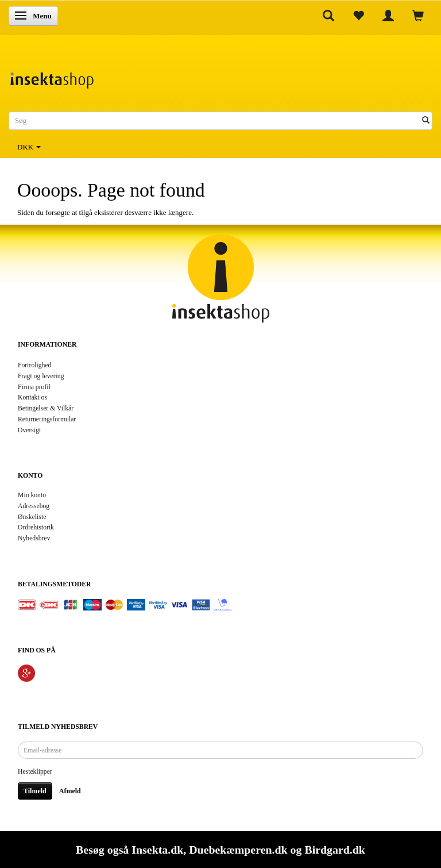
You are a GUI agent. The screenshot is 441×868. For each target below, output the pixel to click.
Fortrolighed (34, 365)
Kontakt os (32, 397)
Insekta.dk (157, 850)
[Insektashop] (52, 77)
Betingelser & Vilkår (46, 408)
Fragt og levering (41, 376)
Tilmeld (35, 791)
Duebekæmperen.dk (238, 850)
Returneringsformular (47, 419)
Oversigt (29, 430)
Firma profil (34, 387)
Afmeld (70, 791)
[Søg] (426, 121)
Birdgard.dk (334, 850)
